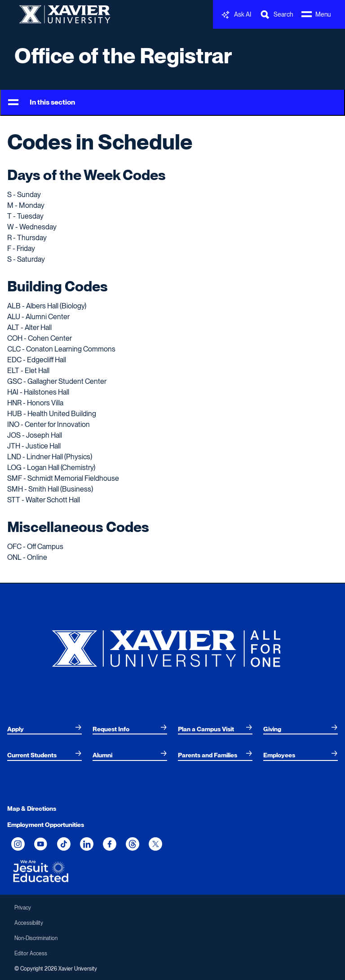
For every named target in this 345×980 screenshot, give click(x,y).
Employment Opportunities (46, 825)
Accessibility (29, 923)
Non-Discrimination (36, 938)
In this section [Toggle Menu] (42, 103)
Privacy (23, 908)
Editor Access (31, 954)
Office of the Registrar (123, 56)
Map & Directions (32, 809)
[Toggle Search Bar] (276, 15)
